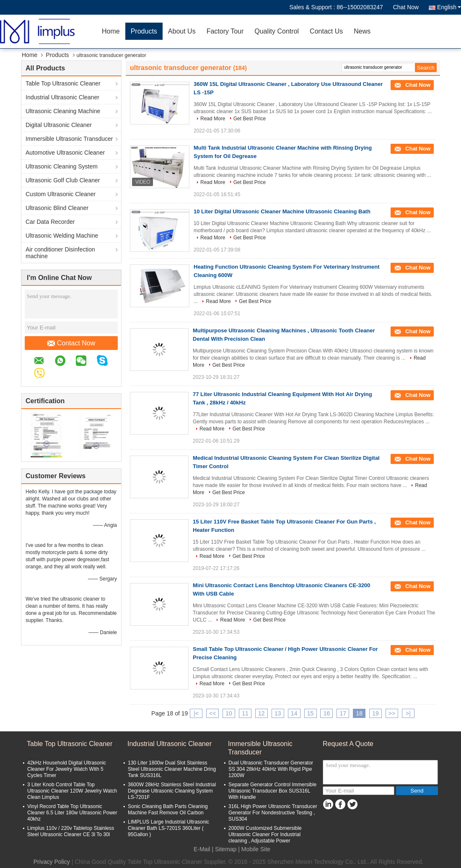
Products (144, 31)
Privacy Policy (52, 862)
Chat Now (406, 7)
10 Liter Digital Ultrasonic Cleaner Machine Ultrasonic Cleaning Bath (282, 211)
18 (359, 713)
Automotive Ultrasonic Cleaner (65, 153)
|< (196, 713)
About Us (182, 31)
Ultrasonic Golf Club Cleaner (63, 180)
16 (327, 713)
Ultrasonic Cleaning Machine (63, 111)
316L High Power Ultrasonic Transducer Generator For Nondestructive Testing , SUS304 (273, 813)
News (362, 31)
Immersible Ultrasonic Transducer (69, 139)
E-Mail (202, 849)
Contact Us (326, 31)
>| (408, 713)
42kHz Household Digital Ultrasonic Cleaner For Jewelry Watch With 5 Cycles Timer (67, 769)
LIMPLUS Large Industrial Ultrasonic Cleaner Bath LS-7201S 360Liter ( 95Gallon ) (168, 828)
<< (212, 713)
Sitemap (226, 849)
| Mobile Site (254, 849)
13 (278, 713)
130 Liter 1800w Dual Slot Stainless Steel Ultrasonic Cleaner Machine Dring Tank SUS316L (172, 769)
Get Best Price (250, 119)
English (449, 7)
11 (245, 713)
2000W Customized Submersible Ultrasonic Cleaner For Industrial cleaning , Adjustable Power (265, 834)
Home (111, 31)
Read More (213, 119)
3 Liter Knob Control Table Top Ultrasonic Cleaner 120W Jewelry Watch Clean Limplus (72, 791)
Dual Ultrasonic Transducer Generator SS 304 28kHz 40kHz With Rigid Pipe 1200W (271, 769)
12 (262, 713)
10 (229, 713)
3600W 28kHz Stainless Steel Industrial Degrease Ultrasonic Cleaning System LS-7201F (172, 791)
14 (294, 713)
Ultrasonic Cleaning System (62, 166)
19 (376, 713)
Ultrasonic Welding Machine (62, 236)
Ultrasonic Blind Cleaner (57, 208)
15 (311, 713)
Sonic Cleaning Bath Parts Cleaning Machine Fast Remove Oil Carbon (168, 810)
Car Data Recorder (50, 222)
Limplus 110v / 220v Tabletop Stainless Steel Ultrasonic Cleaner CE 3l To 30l (71, 831)
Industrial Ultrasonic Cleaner (62, 97)
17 (343, 713)
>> (392, 713)
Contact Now (71, 343)
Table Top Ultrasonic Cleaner (63, 83)
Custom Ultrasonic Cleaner (61, 194)
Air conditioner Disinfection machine (60, 253)
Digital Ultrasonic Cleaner (59, 125)
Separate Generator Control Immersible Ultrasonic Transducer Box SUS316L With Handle (272, 791)
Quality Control (277, 31)
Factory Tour (225, 31)
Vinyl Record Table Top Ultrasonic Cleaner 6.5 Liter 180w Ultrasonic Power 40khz (72, 813)
